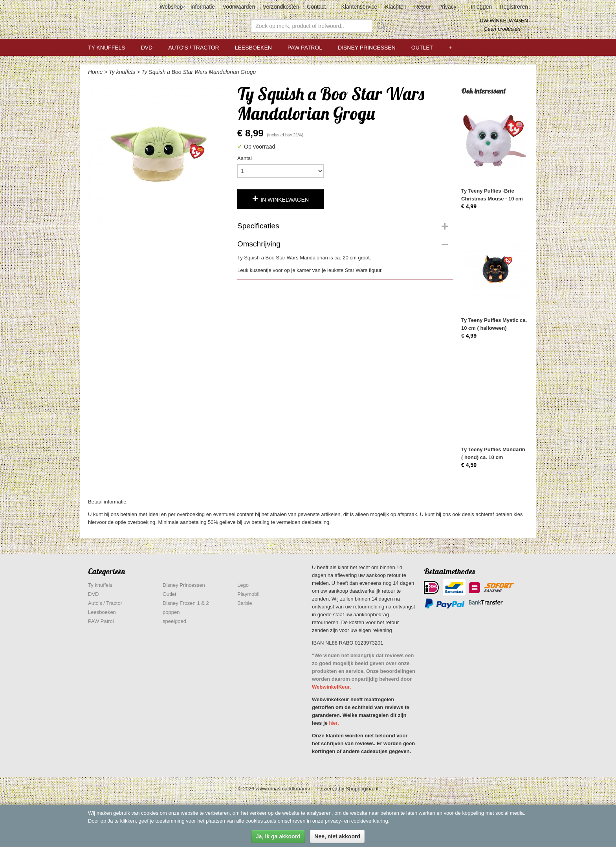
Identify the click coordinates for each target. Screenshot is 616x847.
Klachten (396, 7)
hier (333, 723)
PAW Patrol (305, 48)
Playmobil (248, 594)
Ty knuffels (107, 48)
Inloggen (481, 7)
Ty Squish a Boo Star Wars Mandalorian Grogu (199, 72)
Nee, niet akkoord (337, 836)
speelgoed (174, 621)
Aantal (245, 158)
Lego (243, 585)
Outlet (422, 48)
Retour (422, 7)
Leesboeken (253, 48)
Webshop (171, 7)
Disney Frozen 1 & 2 (186, 603)
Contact (316, 7)
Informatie (203, 7)
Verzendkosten (281, 7)
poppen (171, 612)
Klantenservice (359, 7)
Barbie (245, 603)
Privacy (447, 7)
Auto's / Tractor (193, 48)
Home (95, 72)
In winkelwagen (285, 200)
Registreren (514, 7)
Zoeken (379, 26)
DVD (147, 48)
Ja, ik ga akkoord (278, 836)
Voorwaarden (239, 7)
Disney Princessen (367, 48)
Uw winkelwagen (504, 21)
